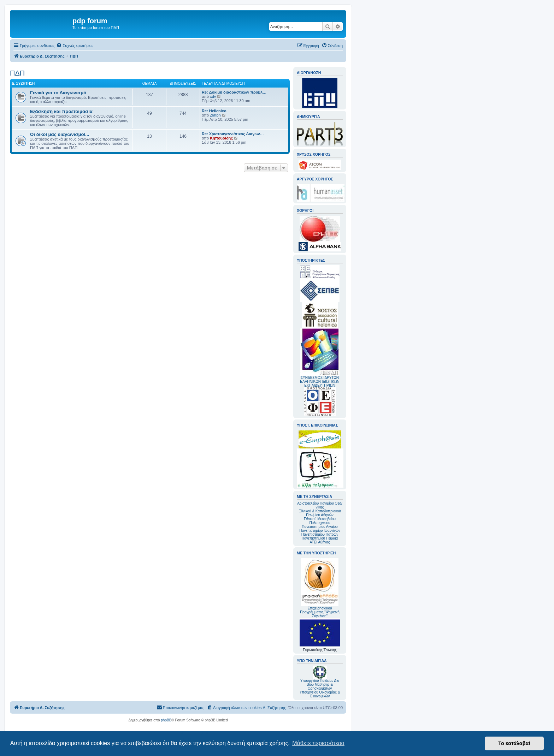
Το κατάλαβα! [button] (514, 743)
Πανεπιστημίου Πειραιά (320, 538)
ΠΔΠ (17, 73)
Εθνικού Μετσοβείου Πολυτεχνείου (320, 521)
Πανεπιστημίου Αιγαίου (320, 527)
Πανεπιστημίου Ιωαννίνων (320, 531)
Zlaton (215, 115)
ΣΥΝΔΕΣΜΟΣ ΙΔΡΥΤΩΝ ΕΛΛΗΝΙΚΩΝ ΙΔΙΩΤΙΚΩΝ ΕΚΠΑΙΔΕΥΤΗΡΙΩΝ (320, 382)
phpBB (166, 720)
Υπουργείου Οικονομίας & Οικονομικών (320, 694)
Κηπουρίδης (221, 138)
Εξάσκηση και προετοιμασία (61, 111)
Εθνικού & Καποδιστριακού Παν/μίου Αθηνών (320, 513)
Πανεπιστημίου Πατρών (320, 534)
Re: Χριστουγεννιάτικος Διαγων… (233, 134)
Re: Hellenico (214, 111)
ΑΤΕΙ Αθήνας (320, 542)
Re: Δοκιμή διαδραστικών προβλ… (234, 92)
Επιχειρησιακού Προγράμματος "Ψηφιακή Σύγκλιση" (320, 588)
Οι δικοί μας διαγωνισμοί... (60, 134)
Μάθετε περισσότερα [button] (318, 743)
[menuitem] (75, 46)
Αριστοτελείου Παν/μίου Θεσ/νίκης (320, 505)
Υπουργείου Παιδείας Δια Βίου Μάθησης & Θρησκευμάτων (320, 684)
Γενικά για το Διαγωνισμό (58, 93)
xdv (213, 96)
